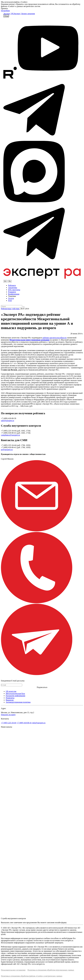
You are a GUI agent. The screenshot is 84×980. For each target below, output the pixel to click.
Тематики (12, 296)
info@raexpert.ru (39, 723)
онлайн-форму (61, 923)
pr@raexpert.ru (7, 450)
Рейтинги (12, 285)
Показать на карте (8, 715)
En (5, 281)
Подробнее (5, 11)
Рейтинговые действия (10, 309)
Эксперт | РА (8, 14)
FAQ (10, 301)
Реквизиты (10, 698)
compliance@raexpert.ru (10, 435)
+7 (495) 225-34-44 (9, 723)
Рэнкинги (12, 292)
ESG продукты (14, 290)
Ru (10, 281)
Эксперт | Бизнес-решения (24, 14)
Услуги (11, 298)
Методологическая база (15, 694)
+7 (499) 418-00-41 (24, 723)
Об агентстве (11, 691)
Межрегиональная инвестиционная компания (29, 340)
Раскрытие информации (15, 696)
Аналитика (13, 288)
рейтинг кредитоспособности (55, 338)
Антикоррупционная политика (18, 702)
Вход (6, 16)
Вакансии (10, 700)
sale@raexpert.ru (7, 421)
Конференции (14, 294)
